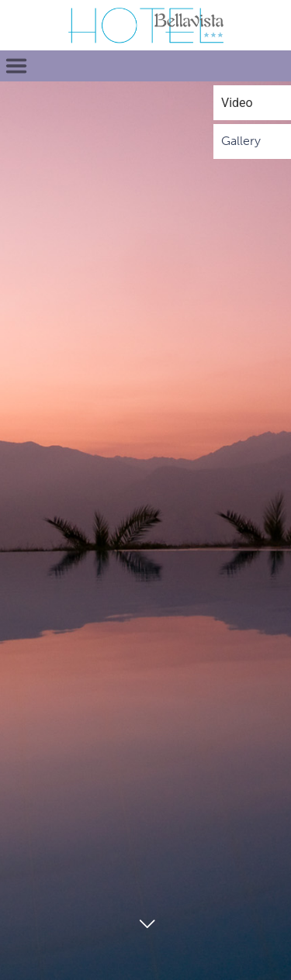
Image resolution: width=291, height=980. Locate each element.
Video (237, 103)
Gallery (241, 141)
